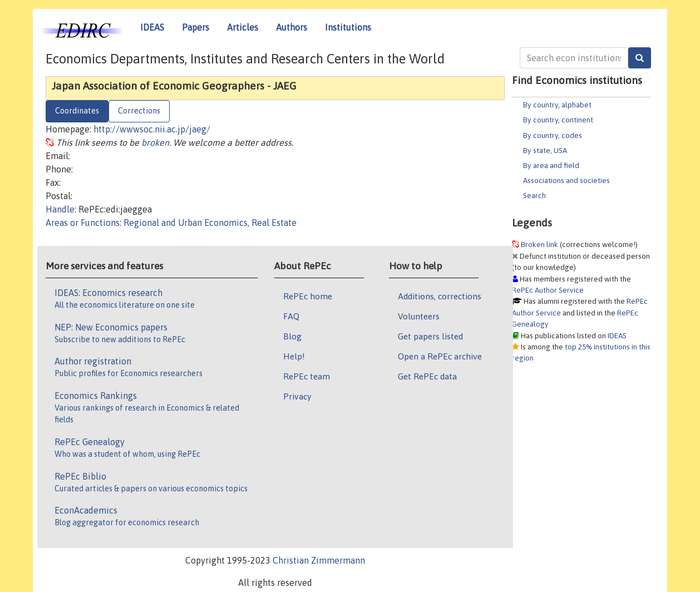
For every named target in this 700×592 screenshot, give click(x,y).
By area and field (551, 165)
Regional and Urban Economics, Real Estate (210, 223)
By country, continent (558, 120)
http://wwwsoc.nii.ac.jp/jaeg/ (152, 129)
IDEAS (152, 27)
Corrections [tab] (139, 111)
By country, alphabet (557, 105)
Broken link (539, 244)
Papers (196, 27)
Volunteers (419, 316)
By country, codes (553, 135)
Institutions (348, 27)
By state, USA (545, 150)
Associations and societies (566, 180)
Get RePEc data (427, 376)
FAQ (291, 316)
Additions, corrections (440, 296)
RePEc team (307, 376)
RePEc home (308, 296)
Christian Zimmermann (319, 560)
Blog (292, 336)
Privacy (297, 396)
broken (155, 142)
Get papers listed (430, 336)
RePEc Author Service (548, 290)
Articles (243, 27)
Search (534, 195)
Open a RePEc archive (440, 356)
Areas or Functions (83, 223)
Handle (60, 209)
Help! (294, 356)
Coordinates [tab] (77, 111)
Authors (292, 27)
